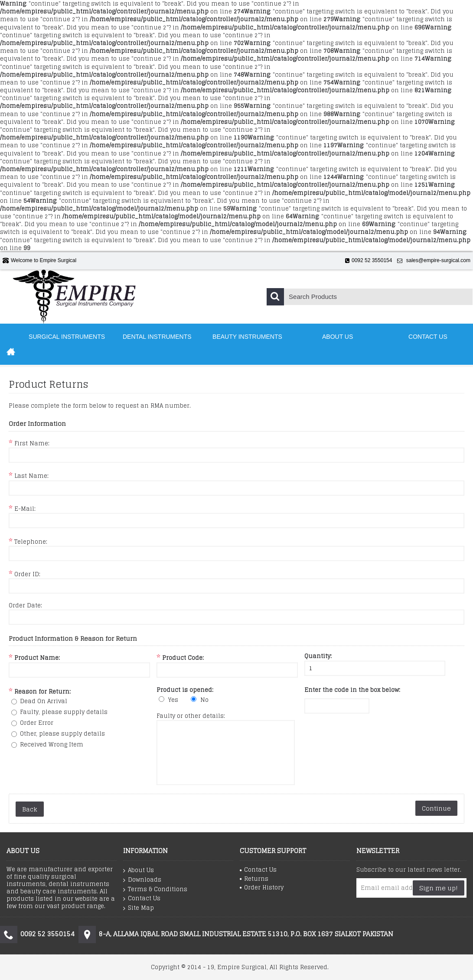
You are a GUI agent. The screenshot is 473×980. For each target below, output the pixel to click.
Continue (436, 808)
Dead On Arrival (44, 701)
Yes (173, 700)
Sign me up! (439, 888)
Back (30, 809)
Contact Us (142, 899)
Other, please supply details (62, 734)
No (204, 700)
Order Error (37, 723)
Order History (262, 887)
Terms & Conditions (155, 889)
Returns (254, 879)
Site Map (139, 908)
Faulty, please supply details (64, 712)
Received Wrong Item (52, 745)
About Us (139, 870)
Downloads (142, 880)
